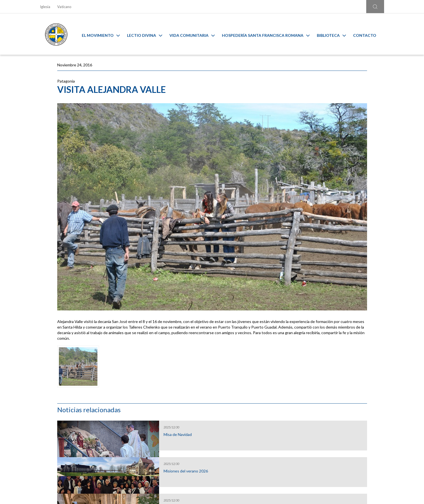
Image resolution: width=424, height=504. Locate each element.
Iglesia (45, 7)
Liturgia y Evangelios (82, 396)
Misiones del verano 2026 (327, 138)
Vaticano (64, 7)
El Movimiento (105, 34)
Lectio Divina (149, 34)
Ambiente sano (342, 396)
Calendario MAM (169, 396)
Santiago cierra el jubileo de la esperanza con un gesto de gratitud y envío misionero (330, 216)
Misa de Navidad (319, 102)
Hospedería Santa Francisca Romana (270, 34)
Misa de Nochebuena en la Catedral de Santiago (328, 177)
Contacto (369, 34)
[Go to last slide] (39, 388)
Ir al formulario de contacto (139, 460)
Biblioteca (336, 34)
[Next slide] (385, 388)
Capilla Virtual (255, 396)
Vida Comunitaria (196, 34)
